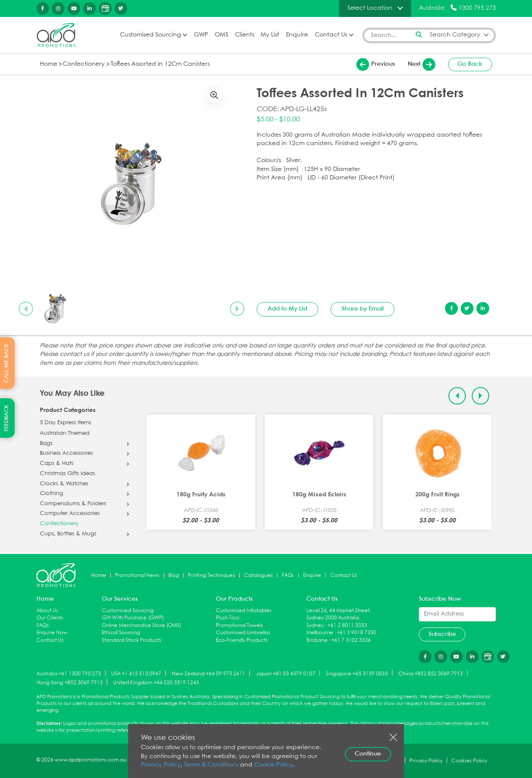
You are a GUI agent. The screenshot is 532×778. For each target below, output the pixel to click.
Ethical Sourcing (121, 633)
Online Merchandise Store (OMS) (141, 625)
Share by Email (363, 309)
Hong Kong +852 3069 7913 (70, 683)
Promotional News (137, 575)
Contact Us (331, 35)
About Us (47, 611)
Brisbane (317, 640)
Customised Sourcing (150, 35)
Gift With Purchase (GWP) (133, 618)
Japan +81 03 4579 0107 (286, 673)
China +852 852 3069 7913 (431, 673)
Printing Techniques (211, 575)
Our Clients (50, 618)
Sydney (315, 625)
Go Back (470, 64)
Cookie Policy (274, 765)
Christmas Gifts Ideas (67, 474)
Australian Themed (65, 434)
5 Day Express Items (66, 423)
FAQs (288, 575)
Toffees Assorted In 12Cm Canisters (160, 64)
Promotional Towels (239, 625)
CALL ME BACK (7, 363)
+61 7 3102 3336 (351, 640)
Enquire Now (52, 633)
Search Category (455, 35)
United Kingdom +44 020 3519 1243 (156, 683)
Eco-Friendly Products (242, 640)
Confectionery (84, 64)
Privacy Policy (161, 765)
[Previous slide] (26, 309)
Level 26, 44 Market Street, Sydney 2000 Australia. (339, 614)
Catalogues (258, 575)
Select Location (370, 8)
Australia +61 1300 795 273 (69, 673)
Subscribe (442, 634)
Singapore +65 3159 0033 (357, 673)
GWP (201, 35)
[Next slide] (237, 309)
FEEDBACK (7, 418)
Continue (368, 754)
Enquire (297, 35)
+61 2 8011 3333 (347, 625)
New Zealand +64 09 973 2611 (209, 673)
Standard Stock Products (132, 640)
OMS (221, 35)
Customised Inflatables (244, 611)
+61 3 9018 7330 (357, 633)
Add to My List (287, 309)
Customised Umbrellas (243, 633)
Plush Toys (228, 618)
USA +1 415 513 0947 (136, 673)
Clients (245, 35)
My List (270, 35)
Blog (174, 575)
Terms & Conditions (211, 765)
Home (49, 64)
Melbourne (320, 633)
